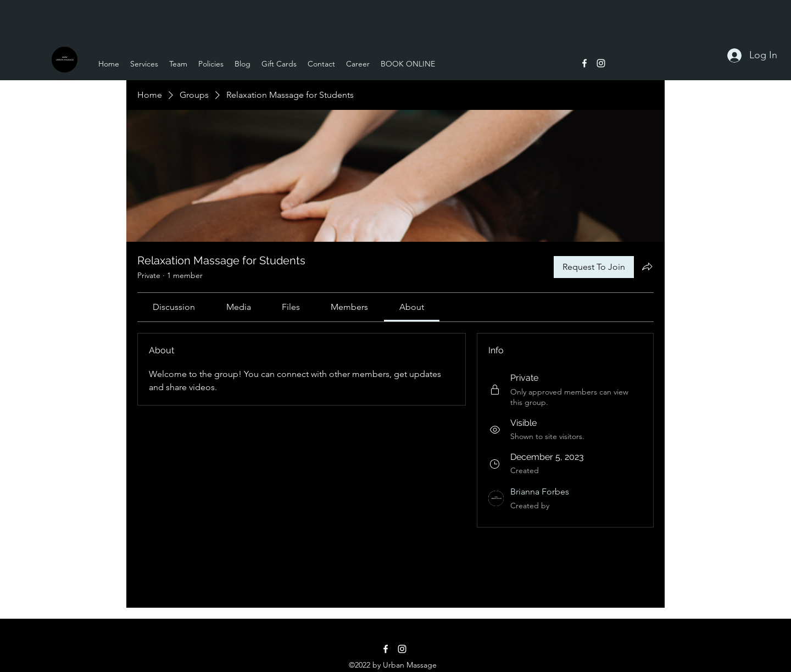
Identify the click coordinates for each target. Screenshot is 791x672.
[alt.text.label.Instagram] (601, 63)
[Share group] (647, 266)
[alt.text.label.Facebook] (584, 63)
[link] (174, 307)
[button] (144, 64)
